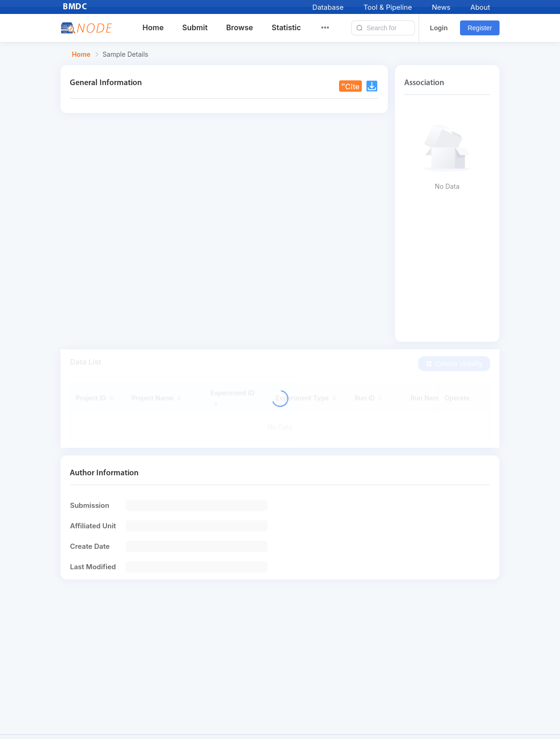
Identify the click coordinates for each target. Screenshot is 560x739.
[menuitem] (331, 28)
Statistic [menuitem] (286, 27)
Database (328, 7)
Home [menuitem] (153, 27)
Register (480, 28)
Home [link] (81, 54)
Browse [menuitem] (240, 27)
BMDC (75, 7)
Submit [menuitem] (195, 27)
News (441, 7)
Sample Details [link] (126, 54)
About (480, 7)
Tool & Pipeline (387, 7)
